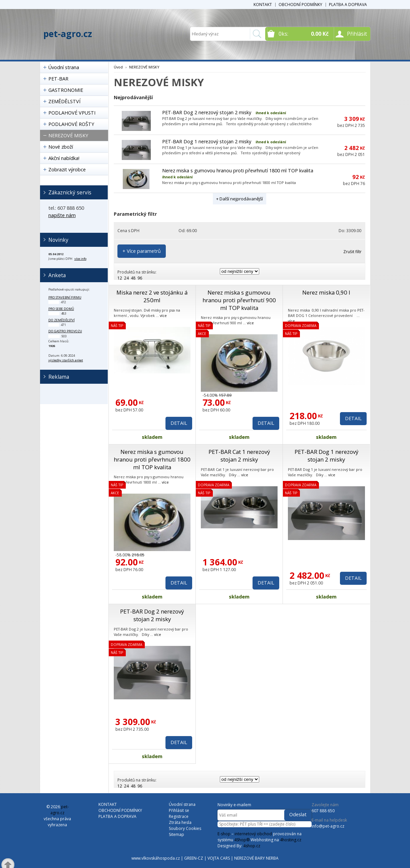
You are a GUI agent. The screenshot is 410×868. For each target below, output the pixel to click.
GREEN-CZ (194, 858)
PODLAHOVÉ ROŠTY (71, 124)
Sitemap (176, 834)
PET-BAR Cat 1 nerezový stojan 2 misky (239, 456)
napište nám (62, 215)
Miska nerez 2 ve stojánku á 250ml (152, 296)
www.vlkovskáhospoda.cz (156, 858)
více (163, 315)
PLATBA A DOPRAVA (348, 5)
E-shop (224, 834)
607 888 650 (323, 811)
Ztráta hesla (180, 822)
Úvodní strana (64, 67)
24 (126, 278)
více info (80, 259)
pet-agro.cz (68, 34)
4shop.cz (252, 846)
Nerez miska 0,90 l (326, 292)
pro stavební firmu (65, 297)
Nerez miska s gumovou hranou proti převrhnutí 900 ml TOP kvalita (239, 300)
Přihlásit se (179, 810)
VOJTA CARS (219, 858)
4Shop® (242, 840)
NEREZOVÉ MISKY (68, 135)
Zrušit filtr (352, 252)
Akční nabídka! (64, 158)
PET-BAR (58, 79)
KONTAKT (263, 5)
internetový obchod (253, 834)
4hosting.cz (291, 840)
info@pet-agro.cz (328, 826)
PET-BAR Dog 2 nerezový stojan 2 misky (207, 112)
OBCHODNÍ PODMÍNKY (300, 5)
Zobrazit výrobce (67, 169)
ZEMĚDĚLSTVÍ (64, 101)
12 (120, 278)
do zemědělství (62, 320)
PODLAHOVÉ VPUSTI (72, 113)
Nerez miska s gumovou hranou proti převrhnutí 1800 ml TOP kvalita (238, 170)
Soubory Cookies (185, 828)
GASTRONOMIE (66, 90)
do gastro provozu (65, 331)
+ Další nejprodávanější (240, 199)
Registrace (179, 816)
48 (133, 278)
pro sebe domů (61, 309)
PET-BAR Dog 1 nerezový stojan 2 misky (207, 141)
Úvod (118, 67)
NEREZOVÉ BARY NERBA (256, 858)
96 (140, 278)
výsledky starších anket (66, 360)
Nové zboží (61, 147)
